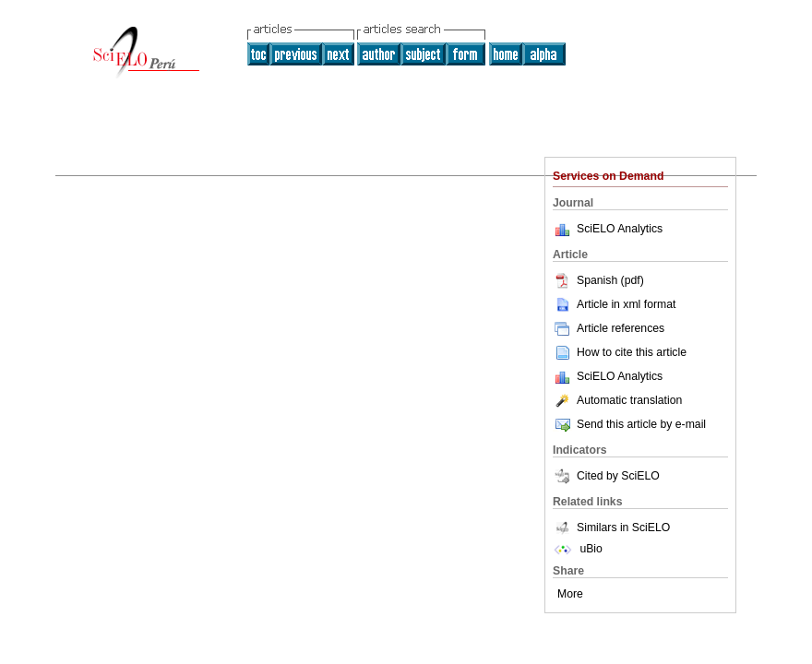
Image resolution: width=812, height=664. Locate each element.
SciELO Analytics (620, 229)
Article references (609, 328)
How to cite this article (632, 352)
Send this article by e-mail (629, 424)
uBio (578, 549)
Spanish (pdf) (598, 280)
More (570, 594)
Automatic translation (617, 400)
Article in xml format (614, 304)
